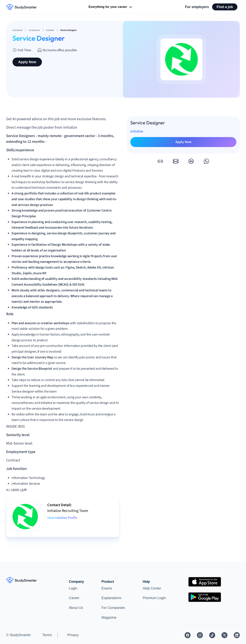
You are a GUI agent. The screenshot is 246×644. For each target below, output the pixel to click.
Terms (47, 635)
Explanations (111, 598)
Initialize (137, 131)
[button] (160, 161)
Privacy (73, 635)
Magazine (109, 618)
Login (73, 588)
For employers (197, 7)
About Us (76, 608)
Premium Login (154, 598)
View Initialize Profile (62, 518)
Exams (107, 588)
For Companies (113, 608)
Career (74, 598)
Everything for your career (111, 7)
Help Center (152, 588)
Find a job (225, 7)
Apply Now (27, 62)
